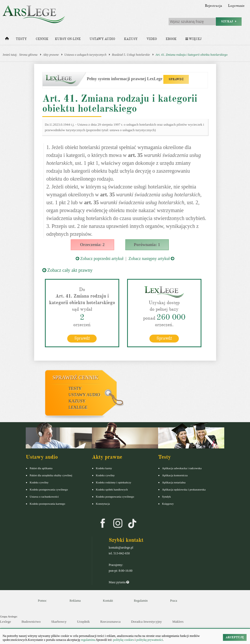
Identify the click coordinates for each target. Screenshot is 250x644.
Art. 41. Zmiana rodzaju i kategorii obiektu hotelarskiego (192, 55)
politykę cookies (124, 640)
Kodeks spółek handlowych (112, 489)
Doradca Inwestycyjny (146, 621)
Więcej (193, 39)
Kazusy (131, 39)
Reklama (75, 600)
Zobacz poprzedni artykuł (100, 259)
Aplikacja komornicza (175, 475)
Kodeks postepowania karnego (47, 503)
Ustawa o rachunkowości (44, 496)
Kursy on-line (68, 39)
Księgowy (168, 503)
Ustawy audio (102, 39)
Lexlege (6, 621)
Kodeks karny (104, 468)
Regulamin (141, 600)
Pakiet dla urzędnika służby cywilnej (51, 475)
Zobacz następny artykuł (151, 259)
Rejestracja (213, 6)
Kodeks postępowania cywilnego (49, 489)
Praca (174, 600)
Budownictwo (31, 621)
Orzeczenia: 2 (92, 245)
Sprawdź (82, 338)
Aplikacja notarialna (174, 482)
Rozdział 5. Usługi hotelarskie (131, 55)
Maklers (178, 621)
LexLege (78, 407)
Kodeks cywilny (39, 482)
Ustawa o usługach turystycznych (85, 55)
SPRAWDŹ (176, 79)
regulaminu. (88, 640)
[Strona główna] (7, 40)
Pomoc (42, 600)
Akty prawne (51, 55)
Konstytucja (103, 503)
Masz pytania (119, 582)
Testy (21, 39)
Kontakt (108, 600)
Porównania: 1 (147, 245)
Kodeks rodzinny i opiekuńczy (114, 482)
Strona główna (28, 55)
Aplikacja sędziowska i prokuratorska (184, 489)
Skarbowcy (59, 621)
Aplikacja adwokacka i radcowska (182, 468)
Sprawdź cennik (75, 377)
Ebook (171, 39)
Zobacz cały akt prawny (67, 270)
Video (152, 39)
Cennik (42, 39)
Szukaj (229, 21)
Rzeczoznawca (110, 621)
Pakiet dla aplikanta (41, 468)
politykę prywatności (150, 640)
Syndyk (166, 496)
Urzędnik (83, 621)
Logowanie (236, 6)
